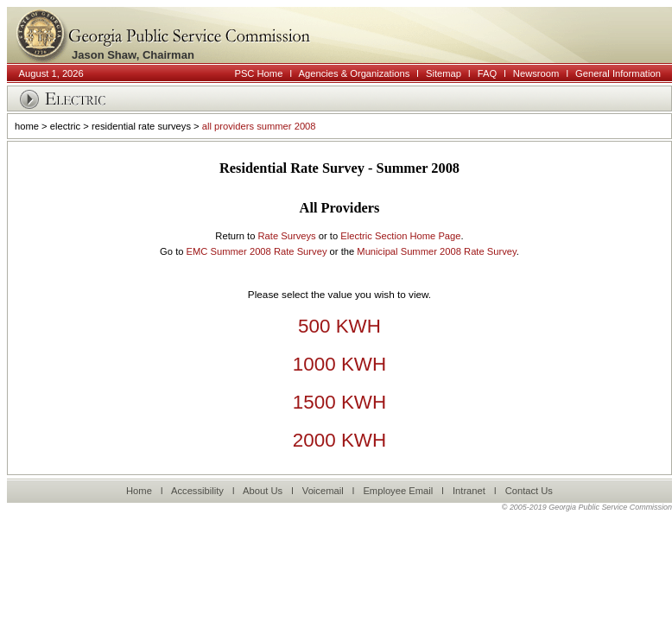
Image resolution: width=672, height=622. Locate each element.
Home (139, 491)
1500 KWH (339, 402)
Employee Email (398, 491)
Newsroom (536, 73)
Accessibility (197, 491)
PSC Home (258, 73)
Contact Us (529, 491)
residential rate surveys (141, 126)
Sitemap (444, 73)
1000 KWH (339, 364)
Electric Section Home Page (400, 236)
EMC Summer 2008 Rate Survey (257, 251)
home (27, 126)
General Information (618, 73)
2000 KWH (339, 440)
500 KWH (339, 326)
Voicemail (323, 491)
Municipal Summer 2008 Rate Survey (436, 251)
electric (65, 126)
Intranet (469, 491)
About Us (263, 491)
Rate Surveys (286, 236)
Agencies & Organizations (355, 73)
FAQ (487, 73)
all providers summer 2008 (259, 126)
